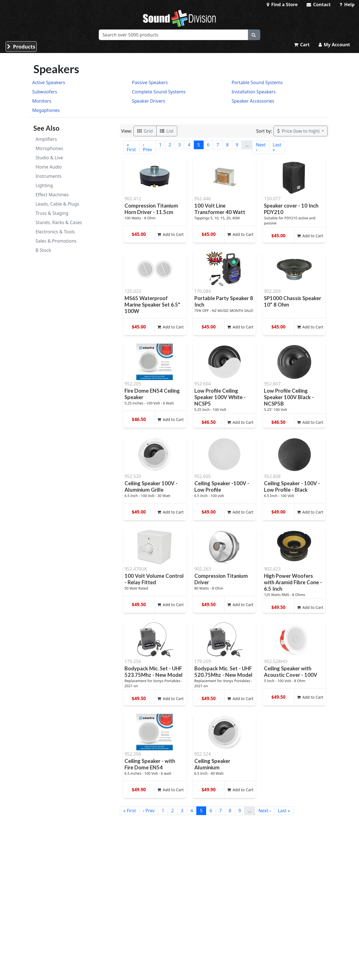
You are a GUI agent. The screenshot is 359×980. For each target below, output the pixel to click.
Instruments (49, 176)
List (167, 131)
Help (347, 4)
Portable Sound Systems (257, 82)
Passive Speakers (150, 82)
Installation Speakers (254, 92)
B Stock (43, 250)
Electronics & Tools (55, 232)
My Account (334, 45)
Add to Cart (171, 234)
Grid (145, 131)
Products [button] (21, 47)
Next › (261, 147)
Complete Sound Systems (159, 92)
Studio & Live (49, 158)
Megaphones (46, 110)
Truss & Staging (52, 213)
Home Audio (49, 167)
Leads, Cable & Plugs (57, 204)
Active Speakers (49, 82)
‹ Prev (147, 147)
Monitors (42, 101)
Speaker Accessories (253, 101)
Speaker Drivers (149, 101)
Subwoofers (45, 92)
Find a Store (282, 4)
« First (131, 147)
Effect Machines (52, 195)
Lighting (44, 185)
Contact (319, 4)
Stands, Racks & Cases (59, 222)
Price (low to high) (299, 131)
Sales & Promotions (56, 241)
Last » (277, 147)
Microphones (49, 148)
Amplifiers (46, 139)
